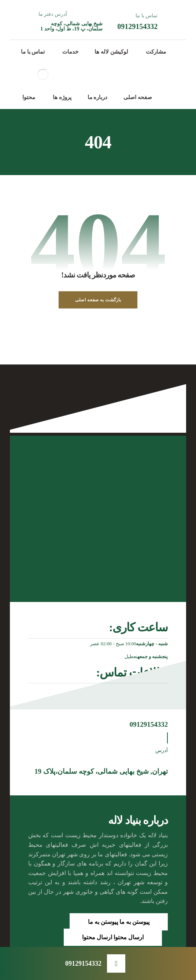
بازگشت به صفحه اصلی (98, 300)
